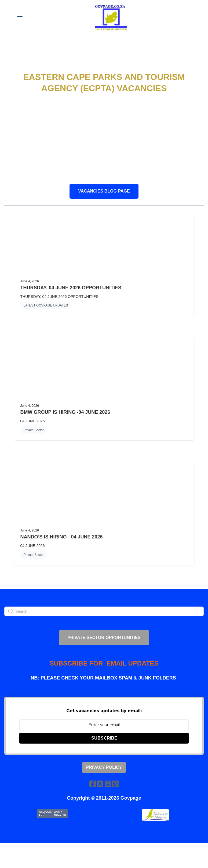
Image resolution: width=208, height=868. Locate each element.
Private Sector (34, 435)
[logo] (111, 18)
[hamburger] (20, 18)
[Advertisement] (104, 139)
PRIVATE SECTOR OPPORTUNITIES (104, 652)
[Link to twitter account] (100, 804)
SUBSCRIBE (104, 758)
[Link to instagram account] (108, 804)
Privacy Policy (104, 787)
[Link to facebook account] (91, 804)
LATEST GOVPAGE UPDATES (46, 311)
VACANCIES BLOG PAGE (104, 192)
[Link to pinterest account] (117, 804)
